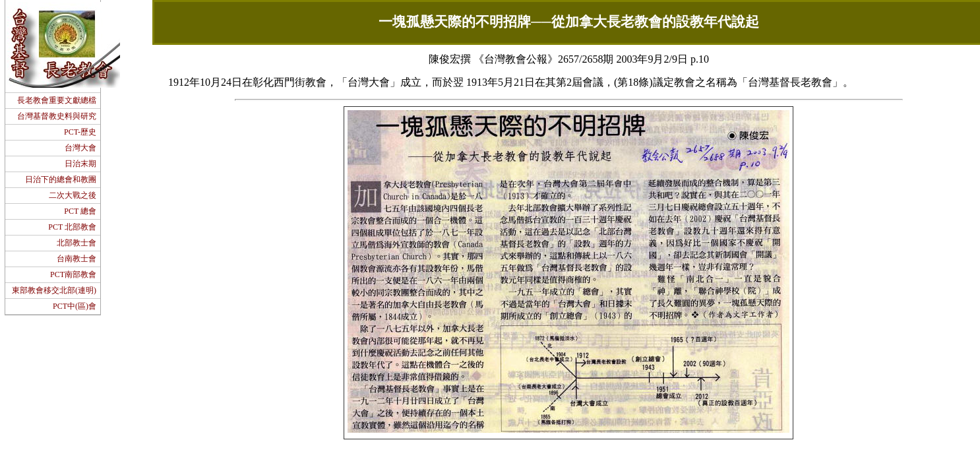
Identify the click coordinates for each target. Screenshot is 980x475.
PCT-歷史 (80, 132)
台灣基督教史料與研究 (57, 116)
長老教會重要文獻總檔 (57, 100)
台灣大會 (80, 148)
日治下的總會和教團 (61, 179)
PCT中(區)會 (75, 306)
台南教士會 (77, 259)
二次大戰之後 (73, 195)
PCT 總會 (80, 211)
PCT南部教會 (73, 274)
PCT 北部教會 (72, 227)
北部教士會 (77, 243)
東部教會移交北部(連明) (54, 290)
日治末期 (80, 164)
